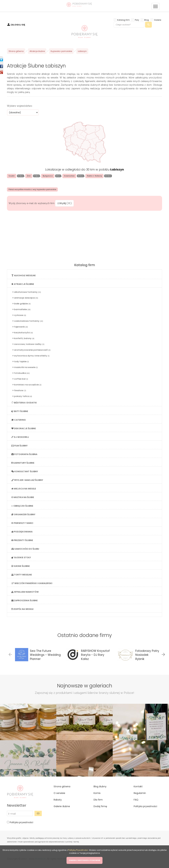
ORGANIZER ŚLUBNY (23, 514)
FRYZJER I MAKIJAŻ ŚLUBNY (27, 480)
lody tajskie (21, 361)
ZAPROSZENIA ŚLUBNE (25, 600)
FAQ (136, 800)
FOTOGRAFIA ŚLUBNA (24, 454)
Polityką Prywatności (78, 850)
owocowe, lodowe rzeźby (29, 344)
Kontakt (138, 786)
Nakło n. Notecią (94, 176)
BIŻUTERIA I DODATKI (24, 403)
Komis (97, 793)
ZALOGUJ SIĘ (18, 25)
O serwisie (59, 793)
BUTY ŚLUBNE (20, 411)
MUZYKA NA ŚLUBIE (23, 497)
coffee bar (20, 379)
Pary (137, 20)
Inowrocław (69, 176)
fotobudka (21, 373)
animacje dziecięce (25, 298)
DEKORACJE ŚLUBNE (24, 428)
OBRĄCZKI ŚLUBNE (22, 506)
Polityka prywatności (21, 822)
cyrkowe (19, 315)
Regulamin (140, 793)
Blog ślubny (100, 786)
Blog (147, 20)
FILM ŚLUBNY (19, 446)
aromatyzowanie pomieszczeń (32, 350)
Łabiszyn (82, 51)
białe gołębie (22, 304)
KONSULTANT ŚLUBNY (25, 471)
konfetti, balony (24, 338)
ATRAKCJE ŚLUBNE (23, 284)
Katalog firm (123, 20)
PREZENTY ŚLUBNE (22, 540)
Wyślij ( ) (64, 203)
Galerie (158, 20)
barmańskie (22, 309)
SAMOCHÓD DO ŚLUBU (25, 549)
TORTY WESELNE (22, 575)
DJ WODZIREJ (20, 437)
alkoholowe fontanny (27, 292)
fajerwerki (20, 327)
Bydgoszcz (48, 176)
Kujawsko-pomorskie (61, 51)
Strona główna (16, 51)
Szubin (12, 176)
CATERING (19, 420)
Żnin (29, 176)
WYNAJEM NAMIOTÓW (25, 592)
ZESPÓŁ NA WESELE (22, 609)
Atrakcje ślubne (37, 51)
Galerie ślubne (62, 806)
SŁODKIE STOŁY (21, 557)
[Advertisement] (84, 236)
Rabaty (58, 800)
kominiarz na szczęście (27, 385)
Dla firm (98, 800)
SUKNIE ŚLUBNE (21, 566)
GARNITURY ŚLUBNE (23, 463)
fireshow (19, 390)
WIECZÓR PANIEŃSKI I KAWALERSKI (32, 583)
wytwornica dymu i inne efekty (31, 356)
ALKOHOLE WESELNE (24, 275)
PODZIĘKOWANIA (22, 532)
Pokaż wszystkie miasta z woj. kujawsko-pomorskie (32, 189)
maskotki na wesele (25, 367)
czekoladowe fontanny (28, 321)
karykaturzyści (23, 333)
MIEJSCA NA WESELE (24, 489)
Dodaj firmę (100, 806)
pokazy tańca (22, 396)
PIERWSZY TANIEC (22, 523)
